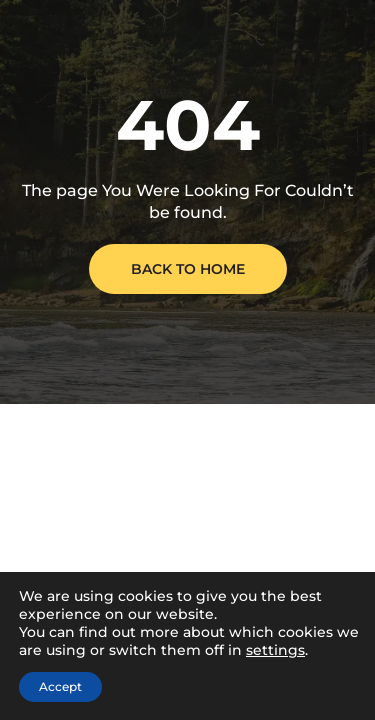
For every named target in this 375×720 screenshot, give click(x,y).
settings (275, 650)
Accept (60, 686)
